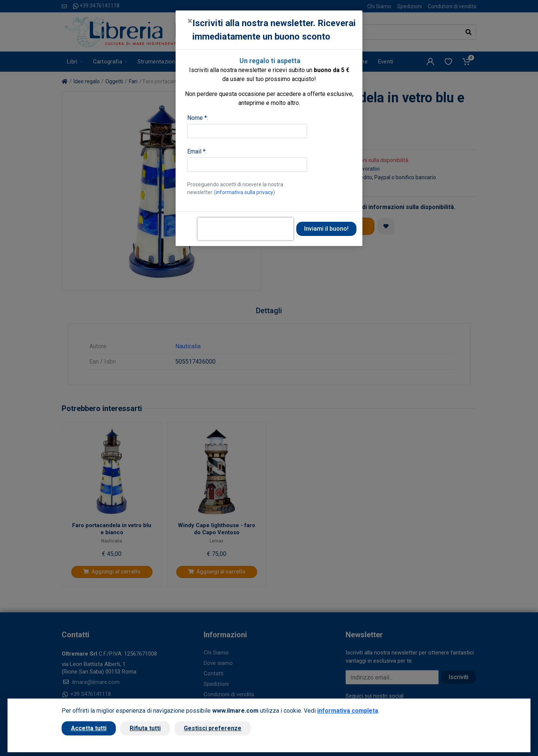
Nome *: (198, 118)
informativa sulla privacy (244, 192)
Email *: (197, 151)
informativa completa (348, 711)
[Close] (190, 21)
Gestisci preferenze (213, 728)
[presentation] (245, 229)
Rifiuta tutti (145, 728)
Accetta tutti (89, 728)
